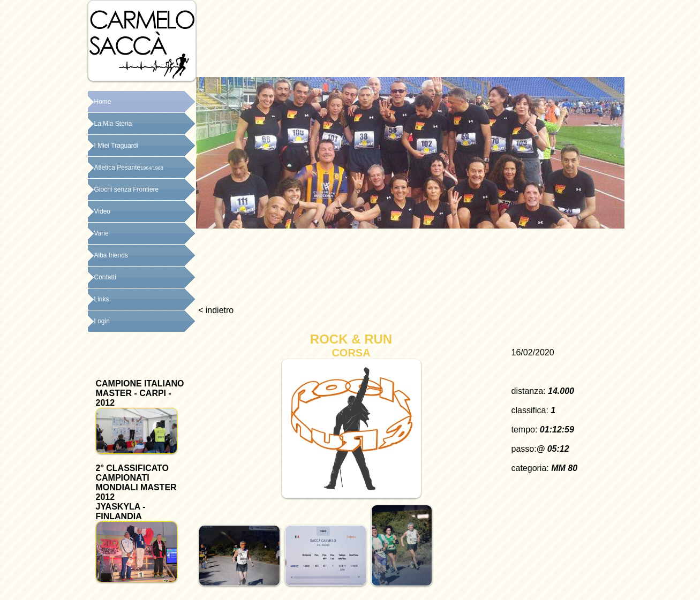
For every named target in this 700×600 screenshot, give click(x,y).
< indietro (215, 310)
